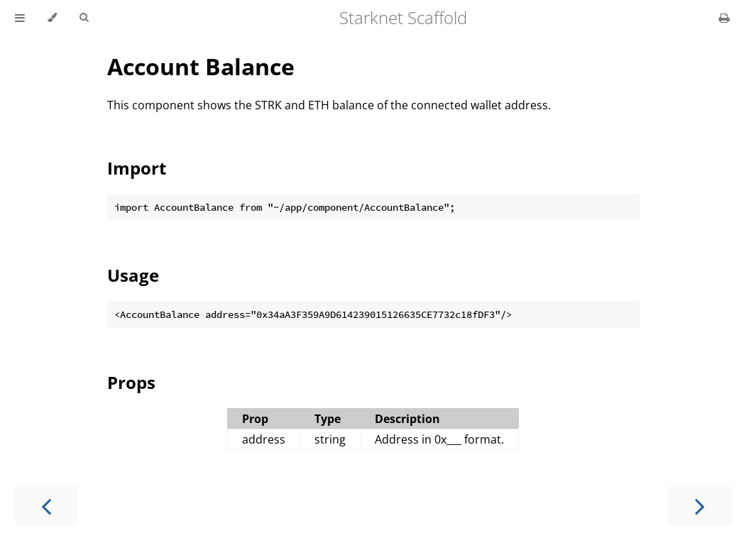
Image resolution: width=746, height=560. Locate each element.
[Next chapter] (700, 505)
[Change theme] (52, 18)
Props (131, 382)
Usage (133, 275)
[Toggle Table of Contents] (20, 18)
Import (137, 168)
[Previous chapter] (46, 505)
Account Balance (201, 66)
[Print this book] (724, 18)
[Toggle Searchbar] (84, 18)
